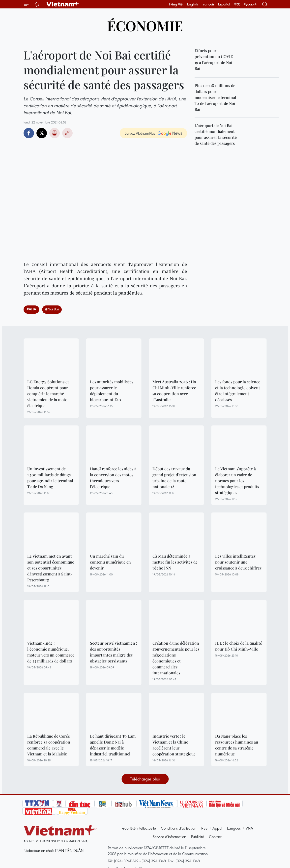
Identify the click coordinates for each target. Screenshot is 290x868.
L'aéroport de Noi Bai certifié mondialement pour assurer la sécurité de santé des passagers (216, 134)
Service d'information (169, 837)
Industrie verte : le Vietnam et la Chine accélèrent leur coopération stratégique (174, 745)
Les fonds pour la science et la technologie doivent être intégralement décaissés (238, 391)
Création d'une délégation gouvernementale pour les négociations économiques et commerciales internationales (176, 658)
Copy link (67, 133)
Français (208, 4)
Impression (55, 133)
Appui (217, 828)
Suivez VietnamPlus (140, 133)
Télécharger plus (145, 779)
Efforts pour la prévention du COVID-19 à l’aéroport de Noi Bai (215, 59)
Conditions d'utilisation (179, 828)
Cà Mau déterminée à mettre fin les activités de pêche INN (175, 562)
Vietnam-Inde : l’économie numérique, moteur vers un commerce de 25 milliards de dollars (51, 652)
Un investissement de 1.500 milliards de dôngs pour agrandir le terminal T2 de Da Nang (50, 478)
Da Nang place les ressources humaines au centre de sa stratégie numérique (237, 745)
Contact (215, 837)
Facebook (29, 133)
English (192, 4)
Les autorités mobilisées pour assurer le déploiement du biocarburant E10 (112, 391)
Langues (234, 828)
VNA (249, 828)
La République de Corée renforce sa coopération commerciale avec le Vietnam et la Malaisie (49, 745)
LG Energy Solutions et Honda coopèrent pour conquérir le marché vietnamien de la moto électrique (48, 394)
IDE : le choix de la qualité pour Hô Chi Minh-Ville (239, 646)
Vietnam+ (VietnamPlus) (63, 4)
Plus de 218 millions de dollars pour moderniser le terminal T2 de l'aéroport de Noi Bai (215, 97)
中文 (237, 4)
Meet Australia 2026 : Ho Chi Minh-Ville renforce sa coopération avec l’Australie (174, 391)
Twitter (42, 133)
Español (224, 4)
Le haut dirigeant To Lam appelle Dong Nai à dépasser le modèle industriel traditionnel (113, 745)
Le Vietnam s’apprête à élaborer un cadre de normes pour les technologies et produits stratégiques (237, 481)
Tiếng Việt (176, 4)
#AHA (31, 309)
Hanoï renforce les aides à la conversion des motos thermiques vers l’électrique (113, 478)
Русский (250, 4)
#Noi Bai (52, 309)
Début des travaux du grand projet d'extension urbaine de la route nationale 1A (174, 478)
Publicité (198, 837)
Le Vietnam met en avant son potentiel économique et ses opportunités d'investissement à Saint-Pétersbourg (51, 568)
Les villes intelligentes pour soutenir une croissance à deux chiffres (238, 562)
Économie (145, 25)
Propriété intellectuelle (139, 828)
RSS (204, 828)
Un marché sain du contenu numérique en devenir (110, 562)
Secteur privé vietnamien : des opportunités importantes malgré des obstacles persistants (114, 652)
